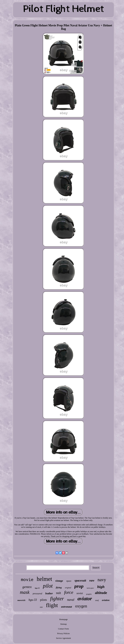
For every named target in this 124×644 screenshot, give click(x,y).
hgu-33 (33, 600)
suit (58, 593)
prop (79, 586)
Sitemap (63, 624)
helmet (44, 579)
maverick (21, 600)
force (69, 592)
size (41, 607)
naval (71, 600)
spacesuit (80, 580)
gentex (27, 587)
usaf (97, 600)
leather (49, 593)
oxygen (81, 606)
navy (102, 580)
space (69, 581)
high (101, 587)
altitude (101, 593)
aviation (106, 600)
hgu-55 (37, 588)
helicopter (90, 588)
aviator (85, 599)
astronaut (66, 607)
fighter (57, 599)
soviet (80, 593)
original (68, 588)
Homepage (63, 619)
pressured (37, 593)
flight (52, 605)
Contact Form (63, 629)
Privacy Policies (63, 633)
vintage (59, 581)
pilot (48, 586)
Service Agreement (63, 638)
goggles (89, 594)
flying (59, 588)
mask (25, 592)
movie (27, 580)
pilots (43, 600)
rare (92, 581)
